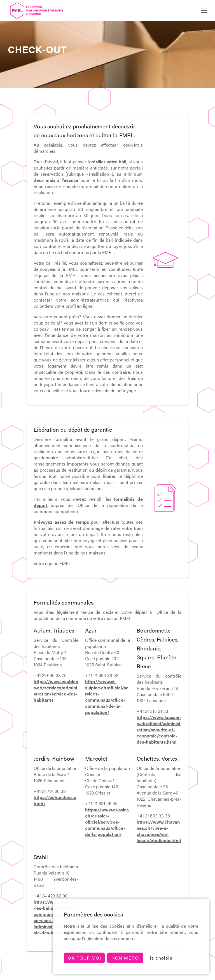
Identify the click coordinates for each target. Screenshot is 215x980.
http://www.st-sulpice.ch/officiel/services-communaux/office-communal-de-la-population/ (107, 697)
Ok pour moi (84, 958)
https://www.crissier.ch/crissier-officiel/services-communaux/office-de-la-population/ (107, 822)
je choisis (161, 958)
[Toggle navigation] (204, 10)
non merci (126, 958)
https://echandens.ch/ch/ (55, 800)
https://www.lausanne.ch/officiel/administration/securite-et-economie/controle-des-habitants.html (159, 729)
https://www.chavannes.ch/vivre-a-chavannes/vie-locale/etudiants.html (159, 831)
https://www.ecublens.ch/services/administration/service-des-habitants (56, 691)
